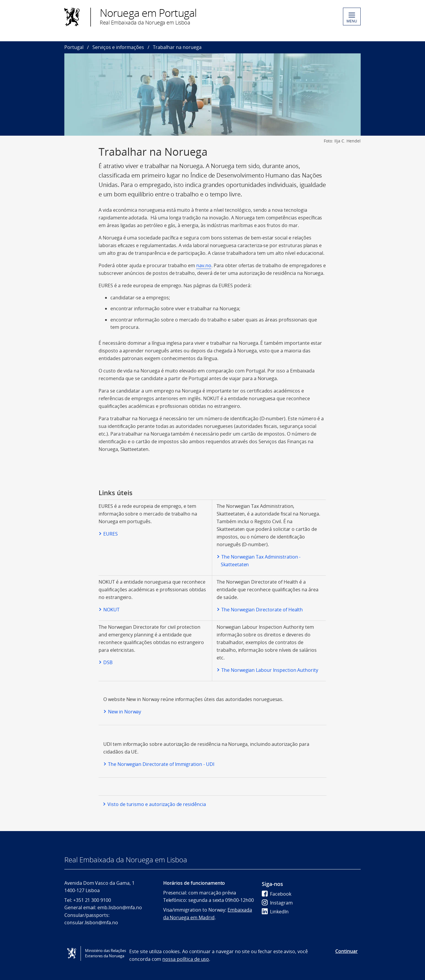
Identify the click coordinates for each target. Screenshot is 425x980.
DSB (108, 662)
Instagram (277, 903)
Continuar (346, 951)
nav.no (204, 265)
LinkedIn (275, 912)
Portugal (74, 47)
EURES (111, 534)
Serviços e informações (118, 47)
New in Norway (125, 712)
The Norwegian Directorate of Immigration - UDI (161, 764)
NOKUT (111, 610)
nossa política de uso (186, 959)
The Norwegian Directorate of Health (262, 610)
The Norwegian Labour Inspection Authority (270, 670)
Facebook (277, 894)
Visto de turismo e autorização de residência (157, 804)
